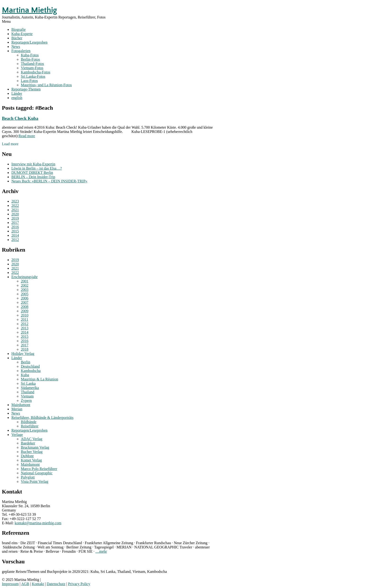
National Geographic (37, 473)
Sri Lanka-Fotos (33, 76)
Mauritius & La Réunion (40, 379)
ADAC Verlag (32, 439)
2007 (25, 302)
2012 (15, 240)
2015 (15, 231)
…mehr (101, 551)
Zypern (26, 400)
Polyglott (28, 477)
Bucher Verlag (32, 452)
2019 (15, 218)
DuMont (27, 456)
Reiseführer (30, 426)
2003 (25, 290)
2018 (25, 349)
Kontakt (38, 584)
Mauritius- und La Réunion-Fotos (46, 85)
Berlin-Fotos (30, 59)
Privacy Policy (79, 584)
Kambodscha (31, 371)
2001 (25, 281)
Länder (17, 93)
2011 (24, 319)
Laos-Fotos (29, 81)
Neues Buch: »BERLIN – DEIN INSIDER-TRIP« (49, 181)
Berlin (26, 362)
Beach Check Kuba (20, 118)
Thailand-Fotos (32, 64)
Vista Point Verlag (35, 482)
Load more (10, 144)
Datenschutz (56, 584)
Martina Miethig (29, 10)
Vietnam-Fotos (32, 68)
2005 (25, 294)
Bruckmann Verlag (35, 447)
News (16, 47)
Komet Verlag (31, 460)
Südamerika (30, 388)
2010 (25, 315)
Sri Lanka (28, 383)
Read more (27, 136)
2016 (15, 227)
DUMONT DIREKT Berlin (32, 173)
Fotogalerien (21, 51)
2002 (25, 285)
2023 (15, 201)
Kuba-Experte (22, 34)
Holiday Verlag (23, 354)
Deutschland (30, 366)
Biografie (18, 29)
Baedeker (28, 443)
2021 (15, 210)
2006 (25, 298)
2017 (15, 223)
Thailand (28, 392)
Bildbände (29, 422)
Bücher (17, 38)
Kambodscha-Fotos (35, 72)
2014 (15, 235)
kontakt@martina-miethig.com (38, 523)
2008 (25, 307)
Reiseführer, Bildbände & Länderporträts (42, 418)
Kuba (25, 375)
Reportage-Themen (26, 89)
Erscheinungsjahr (24, 277)
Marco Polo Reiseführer (39, 469)
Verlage (17, 435)
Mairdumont (21, 405)
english (17, 98)
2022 (15, 206)
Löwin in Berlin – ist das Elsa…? (37, 168)
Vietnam (27, 396)
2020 (15, 214)
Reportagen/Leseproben (29, 42)
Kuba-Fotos (30, 55)
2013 (25, 328)
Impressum (10, 584)
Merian (17, 409)
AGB (25, 584)
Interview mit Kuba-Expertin (33, 164)
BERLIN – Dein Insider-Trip (33, 177)
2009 (25, 311)
